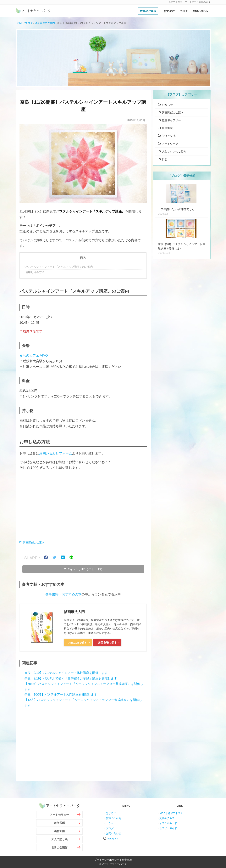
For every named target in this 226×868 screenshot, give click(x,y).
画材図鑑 (59, 831)
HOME (19, 23)
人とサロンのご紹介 (174, 151)
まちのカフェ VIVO (34, 355)
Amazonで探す (78, 643)
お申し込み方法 (35, 272)
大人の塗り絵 (59, 839)
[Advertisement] (83, 505)
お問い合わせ (201, 11)
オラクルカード (168, 823)
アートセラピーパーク (33, 11)
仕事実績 (167, 128)
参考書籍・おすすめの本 (63, 594)
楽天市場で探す (107, 643)
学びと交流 (169, 136)
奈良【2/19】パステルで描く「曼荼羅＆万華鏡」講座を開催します (71, 678)
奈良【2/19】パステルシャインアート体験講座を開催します (66, 673)
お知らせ (167, 105)
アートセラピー (59, 815)
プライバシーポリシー (107, 860)
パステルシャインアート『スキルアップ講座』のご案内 (59, 267)
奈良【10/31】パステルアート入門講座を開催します (61, 694)
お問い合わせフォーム (56, 453)
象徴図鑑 (59, 823)
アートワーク (170, 144)
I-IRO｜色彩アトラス (171, 813)
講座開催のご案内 (45, 23)
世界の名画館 (59, 848)
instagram (112, 839)
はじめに (169, 11)
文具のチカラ (167, 818)
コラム (110, 823)
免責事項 (127, 860)
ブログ (184, 11)
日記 (165, 159)
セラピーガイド (168, 828)
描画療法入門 (74, 612)
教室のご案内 (148, 11)
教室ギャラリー (171, 120)
